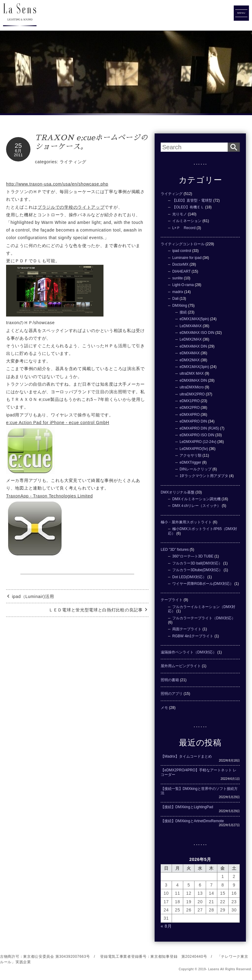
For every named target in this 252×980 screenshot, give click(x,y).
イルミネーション (187, 221)
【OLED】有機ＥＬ (188, 207)
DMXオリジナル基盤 (178, 492)
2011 (18, 155)
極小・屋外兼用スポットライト (186, 522)
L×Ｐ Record (184, 228)
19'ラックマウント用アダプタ (204, 476)
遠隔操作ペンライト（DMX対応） (189, 652)
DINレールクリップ (196, 469)
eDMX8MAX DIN (193, 380)
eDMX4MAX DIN (193, 346)
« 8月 (166, 926)
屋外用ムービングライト (181, 666)
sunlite (178, 278)
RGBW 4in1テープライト (193, 636)
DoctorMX (180, 264)
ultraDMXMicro (192, 387)
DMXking (180, 306)
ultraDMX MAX (192, 373)
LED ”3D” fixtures (175, 550)
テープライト (172, 600)
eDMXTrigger (190, 462)
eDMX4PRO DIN (193, 421)
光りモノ (180, 214)
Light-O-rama (183, 285)
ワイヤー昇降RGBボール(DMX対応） (203, 584)
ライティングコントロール (183, 244)
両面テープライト (187, 629)
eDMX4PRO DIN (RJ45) (199, 428)
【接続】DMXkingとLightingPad (187, 807)
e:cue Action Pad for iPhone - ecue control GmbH (58, 423)
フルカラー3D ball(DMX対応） (197, 563)
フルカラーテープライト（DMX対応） (204, 618)
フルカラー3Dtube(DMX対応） (197, 570)
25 (18, 145)
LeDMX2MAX (191, 339)
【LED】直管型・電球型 (192, 200)
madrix (178, 292)
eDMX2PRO (190, 408)
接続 (183, 312)
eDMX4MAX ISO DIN (197, 333)
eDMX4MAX (190, 353)
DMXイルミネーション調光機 (196, 499)
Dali (175, 299)
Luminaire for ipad (187, 258)
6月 (18, 151)
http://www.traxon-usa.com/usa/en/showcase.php (57, 184)
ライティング (73, 162)
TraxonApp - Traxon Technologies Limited (49, 496)
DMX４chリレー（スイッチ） (196, 506)
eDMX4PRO (190, 415)
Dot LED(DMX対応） (189, 577)
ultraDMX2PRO (192, 394)
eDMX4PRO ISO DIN (197, 435)
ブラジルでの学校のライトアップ (71, 207)
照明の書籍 (170, 680)
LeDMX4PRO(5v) (194, 449)
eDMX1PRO (190, 401)
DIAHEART (181, 271)
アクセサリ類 (191, 455)
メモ (164, 708)
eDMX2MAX (190, 360)
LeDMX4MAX (191, 326)
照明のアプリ (172, 694)
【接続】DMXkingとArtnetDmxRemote (192, 821)
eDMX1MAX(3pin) (194, 367)
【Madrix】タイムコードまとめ (186, 756)
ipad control (182, 251)
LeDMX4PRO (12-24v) (198, 442)
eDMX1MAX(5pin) (194, 319)
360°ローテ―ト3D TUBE (193, 556)
